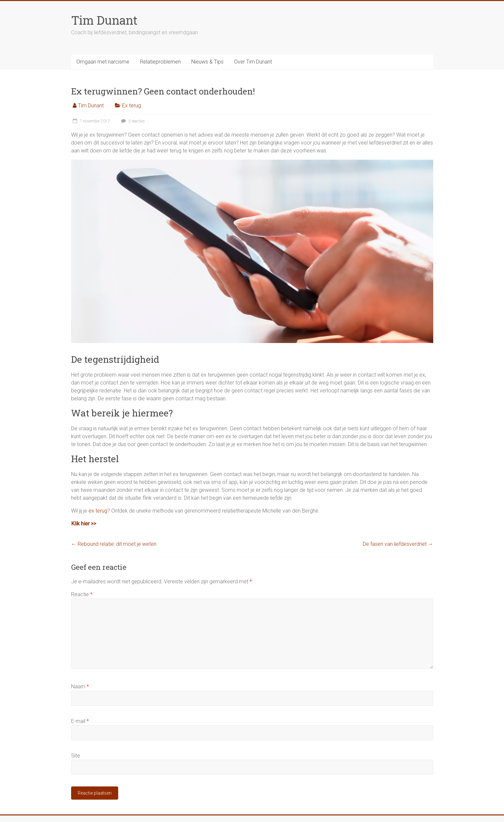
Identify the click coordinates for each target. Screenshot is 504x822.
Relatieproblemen (160, 62)
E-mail (80, 721)
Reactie (82, 594)
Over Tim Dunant (253, 62)
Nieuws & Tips (207, 62)
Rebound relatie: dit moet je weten (114, 544)
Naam (80, 687)
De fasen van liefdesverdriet (398, 544)
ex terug (98, 511)
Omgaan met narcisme (103, 62)
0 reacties (132, 121)
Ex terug (132, 106)
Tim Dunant (104, 20)
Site (76, 756)
